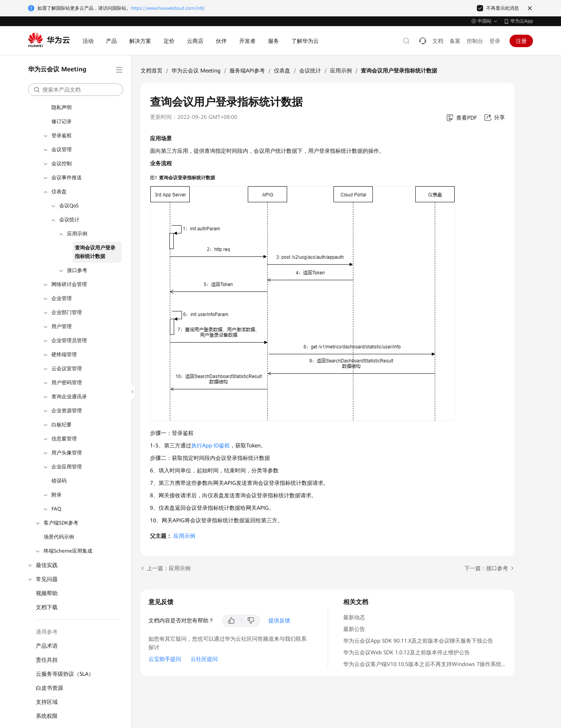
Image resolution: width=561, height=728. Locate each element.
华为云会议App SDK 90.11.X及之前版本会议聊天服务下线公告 (418, 641)
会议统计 (69, 220)
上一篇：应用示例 (169, 568)
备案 (455, 41)
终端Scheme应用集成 (68, 551)
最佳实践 (47, 565)
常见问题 (47, 579)
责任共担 (47, 660)
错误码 (59, 481)
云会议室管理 (67, 368)
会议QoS (69, 206)
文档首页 (152, 71)
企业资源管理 (67, 411)
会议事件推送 (67, 178)
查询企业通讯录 (69, 397)
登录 (495, 41)
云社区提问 (204, 659)
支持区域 (47, 702)
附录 (56, 495)
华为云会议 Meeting (196, 71)
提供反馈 (279, 620)
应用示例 (77, 234)
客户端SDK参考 (61, 523)
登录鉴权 (62, 135)
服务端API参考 (247, 71)
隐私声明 (62, 107)
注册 (521, 41)
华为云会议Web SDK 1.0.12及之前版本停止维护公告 (407, 652)
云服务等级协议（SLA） (65, 674)
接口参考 (77, 270)
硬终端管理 (64, 354)
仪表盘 (59, 192)
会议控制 (62, 163)
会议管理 (62, 149)
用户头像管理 (67, 453)
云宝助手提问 (165, 659)
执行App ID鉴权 (211, 445)
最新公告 (354, 629)
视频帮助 (47, 593)
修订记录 (62, 121)
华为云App (522, 21)
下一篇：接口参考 (486, 568)
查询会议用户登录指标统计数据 (95, 252)
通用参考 (47, 632)
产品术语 (47, 646)
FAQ (56, 509)
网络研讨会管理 (69, 284)
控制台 (475, 41)
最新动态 (354, 617)
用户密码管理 (67, 383)
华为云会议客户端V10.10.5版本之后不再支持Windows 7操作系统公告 (428, 664)
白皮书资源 (49, 688)
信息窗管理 (64, 439)
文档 (438, 41)
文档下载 (47, 607)
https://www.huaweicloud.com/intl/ (168, 8)
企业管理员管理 (69, 340)
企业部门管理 (67, 312)
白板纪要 (62, 425)
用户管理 (62, 326)
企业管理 (62, 298)
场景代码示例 (59, 537)
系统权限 (47, 716)
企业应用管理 (67, 467)
